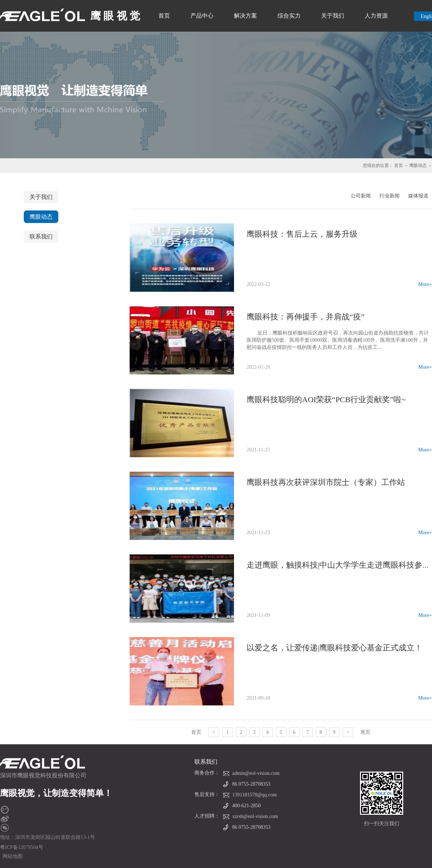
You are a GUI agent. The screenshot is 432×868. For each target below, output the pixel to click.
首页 (164, 16)
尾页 (365, 732)
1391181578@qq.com (255, 795)
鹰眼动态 (418, 165)
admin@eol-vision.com (256, 773)
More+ (425, 284)
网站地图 (11, 856)
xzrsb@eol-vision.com (255, 816)
